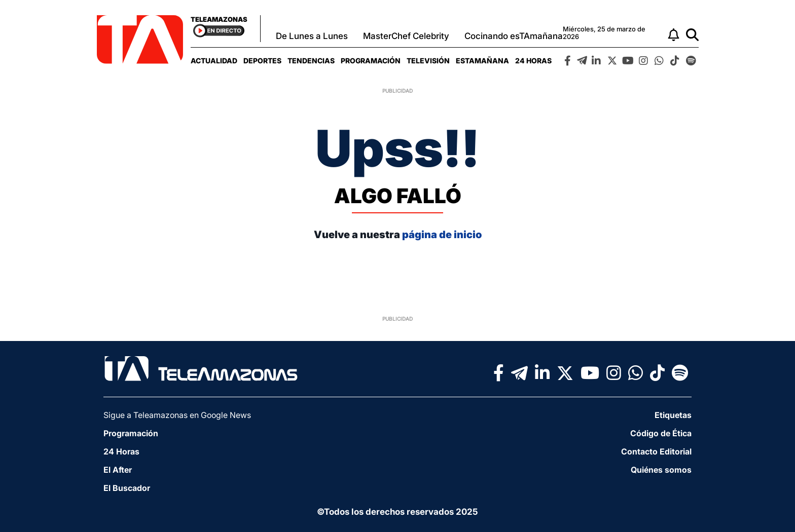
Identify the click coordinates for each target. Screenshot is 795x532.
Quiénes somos (661, 470)
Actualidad (214, 61)
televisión (428, 61)
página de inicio (442, 235)
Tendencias (311, 61)
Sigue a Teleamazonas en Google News (177, 415)
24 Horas (533, 61)
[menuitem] (214, 61)
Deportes (262, 61)
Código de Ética (661, 433)
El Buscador (127, 488)
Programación (371, 61)
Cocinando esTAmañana (514, 36)
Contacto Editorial (656, 451)
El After (118, 470)
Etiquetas (673, 415)
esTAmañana (482, 61)
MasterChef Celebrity (406, 36)
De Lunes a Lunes (312, 36)
